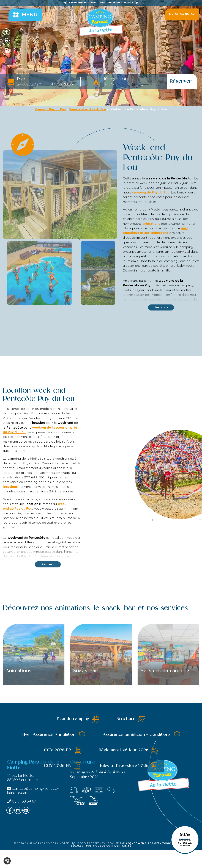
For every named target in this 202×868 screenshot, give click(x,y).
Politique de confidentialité (109, 846)
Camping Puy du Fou (50, 109)
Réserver (181, 82)
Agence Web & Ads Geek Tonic (148, 843)
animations (151, 224)
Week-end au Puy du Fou (88, 109)
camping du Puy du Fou (151, 193)
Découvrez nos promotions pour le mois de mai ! (101, 3)
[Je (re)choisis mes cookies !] (7, 861)
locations (10, 487)
